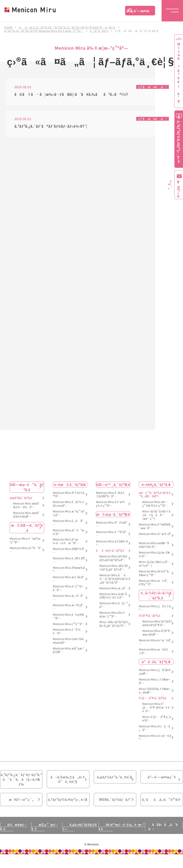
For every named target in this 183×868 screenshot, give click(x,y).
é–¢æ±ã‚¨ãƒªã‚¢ (70, 484)
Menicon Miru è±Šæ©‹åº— (112, 543)
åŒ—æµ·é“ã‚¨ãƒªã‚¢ (27, 487)
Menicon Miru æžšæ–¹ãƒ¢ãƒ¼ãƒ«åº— (154, 545)
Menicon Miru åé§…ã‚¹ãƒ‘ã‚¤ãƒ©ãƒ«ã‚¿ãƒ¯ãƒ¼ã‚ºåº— (113, 579)
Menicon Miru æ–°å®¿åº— (68, 607)
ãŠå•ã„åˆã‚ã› (162, 840)
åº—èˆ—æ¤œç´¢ (138, 12)
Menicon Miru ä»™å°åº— (25, 550)
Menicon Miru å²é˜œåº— (111, 525)
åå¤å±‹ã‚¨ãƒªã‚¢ (110, 551)
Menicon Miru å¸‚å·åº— (68, 523)
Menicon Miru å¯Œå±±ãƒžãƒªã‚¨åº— (110, 495)
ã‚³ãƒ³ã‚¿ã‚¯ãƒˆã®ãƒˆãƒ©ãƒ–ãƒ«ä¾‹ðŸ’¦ (51, 127)
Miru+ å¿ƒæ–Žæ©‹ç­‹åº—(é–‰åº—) (154, 564)
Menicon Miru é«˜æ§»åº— (155, 536)
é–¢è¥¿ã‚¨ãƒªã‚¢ (156, 484)
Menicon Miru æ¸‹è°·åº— (68, 598)
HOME (8, 27)
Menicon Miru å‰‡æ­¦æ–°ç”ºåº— (112, 615)
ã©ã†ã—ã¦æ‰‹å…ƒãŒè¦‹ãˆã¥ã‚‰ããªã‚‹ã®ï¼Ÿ (71, 95)
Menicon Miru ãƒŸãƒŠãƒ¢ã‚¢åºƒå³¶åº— (156, 624)
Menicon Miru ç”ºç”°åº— (69, 624)
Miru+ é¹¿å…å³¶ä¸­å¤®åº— (156, 719)
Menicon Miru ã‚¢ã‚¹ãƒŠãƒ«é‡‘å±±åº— (113, 596)
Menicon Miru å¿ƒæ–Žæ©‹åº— (154, 555)
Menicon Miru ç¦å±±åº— (155, 608)
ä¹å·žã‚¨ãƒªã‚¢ (156, 662)
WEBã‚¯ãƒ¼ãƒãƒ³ (115, 807)
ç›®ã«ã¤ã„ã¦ (153, 87)
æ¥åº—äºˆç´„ (21, 807)
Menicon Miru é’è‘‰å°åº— (67, 632)
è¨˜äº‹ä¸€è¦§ (99, 31)
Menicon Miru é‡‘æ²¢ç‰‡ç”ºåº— (110, 504)
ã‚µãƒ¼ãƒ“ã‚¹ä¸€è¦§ (115, 778)
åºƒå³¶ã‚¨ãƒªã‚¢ (150, 616)
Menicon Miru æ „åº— (114, 588)
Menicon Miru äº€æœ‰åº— (69, 570)
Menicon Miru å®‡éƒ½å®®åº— (68, 495)
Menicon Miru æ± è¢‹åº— (68, 579)
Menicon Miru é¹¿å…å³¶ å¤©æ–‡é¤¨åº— (156, 708)
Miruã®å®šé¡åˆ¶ (179, 73)
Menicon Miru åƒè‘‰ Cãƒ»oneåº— (68, 504)
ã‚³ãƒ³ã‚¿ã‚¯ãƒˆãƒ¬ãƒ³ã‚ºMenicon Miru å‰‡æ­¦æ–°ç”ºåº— (44, 31)
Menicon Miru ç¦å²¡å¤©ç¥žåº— (155, 672)
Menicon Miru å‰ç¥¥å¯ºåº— (68, 616)
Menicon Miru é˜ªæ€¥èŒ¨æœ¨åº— (155, 526)
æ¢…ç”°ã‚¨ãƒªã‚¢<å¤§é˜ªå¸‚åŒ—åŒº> (155, 495)
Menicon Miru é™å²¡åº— (111, 534)
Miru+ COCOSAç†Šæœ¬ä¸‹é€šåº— (154, 691)
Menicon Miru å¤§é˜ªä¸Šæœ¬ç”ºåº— (154, 573)
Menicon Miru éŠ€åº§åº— (68, 551)
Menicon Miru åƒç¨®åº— (113, 605)
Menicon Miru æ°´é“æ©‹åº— (68, 532)
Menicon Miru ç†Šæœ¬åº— (154, 682)
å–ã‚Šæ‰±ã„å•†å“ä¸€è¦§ (68, 780)
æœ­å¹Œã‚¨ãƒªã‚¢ (21, 498)
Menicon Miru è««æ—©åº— (155, 738)
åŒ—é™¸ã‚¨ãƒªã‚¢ (113, 484)
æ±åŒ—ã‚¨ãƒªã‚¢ (27, 528)
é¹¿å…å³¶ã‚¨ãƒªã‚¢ (153, 698)
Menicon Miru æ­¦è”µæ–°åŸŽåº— (69, 651)
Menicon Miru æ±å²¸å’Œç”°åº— (154, 583)
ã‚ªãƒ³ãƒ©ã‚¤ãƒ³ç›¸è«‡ (68, 810)
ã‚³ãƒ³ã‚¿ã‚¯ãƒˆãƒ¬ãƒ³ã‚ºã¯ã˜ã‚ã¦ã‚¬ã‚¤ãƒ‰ (21, 783)
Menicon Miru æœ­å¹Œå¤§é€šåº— (26, 515)
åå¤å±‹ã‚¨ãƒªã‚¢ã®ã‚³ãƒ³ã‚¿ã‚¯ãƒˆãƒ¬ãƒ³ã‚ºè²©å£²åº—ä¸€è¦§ (67, 27)
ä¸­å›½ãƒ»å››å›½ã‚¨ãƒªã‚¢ (156, 596)
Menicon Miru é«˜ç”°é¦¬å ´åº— (68, 588)
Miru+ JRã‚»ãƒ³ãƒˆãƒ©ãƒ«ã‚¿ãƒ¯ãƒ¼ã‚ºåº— (114, 624)
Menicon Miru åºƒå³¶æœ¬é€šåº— (156, 633)
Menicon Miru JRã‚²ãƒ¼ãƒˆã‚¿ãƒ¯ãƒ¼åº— (114, 568)
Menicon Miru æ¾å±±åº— (154, 652)
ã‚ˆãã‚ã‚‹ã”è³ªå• (162, 807)
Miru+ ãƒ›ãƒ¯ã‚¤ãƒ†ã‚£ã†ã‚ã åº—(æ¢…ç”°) (156, 515)
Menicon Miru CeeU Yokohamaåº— (68, 641)
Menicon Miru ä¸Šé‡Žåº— (69, 560)
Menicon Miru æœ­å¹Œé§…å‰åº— (26, 506)
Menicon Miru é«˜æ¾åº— (155, 642)
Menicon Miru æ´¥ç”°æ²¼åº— (69, 514)
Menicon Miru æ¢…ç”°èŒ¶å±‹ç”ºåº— (155, 504)
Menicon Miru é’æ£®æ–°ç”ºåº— (26, 541)
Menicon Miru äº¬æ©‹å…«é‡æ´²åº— (66, 542)
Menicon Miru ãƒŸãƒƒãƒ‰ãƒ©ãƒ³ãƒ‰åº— (113, 558)
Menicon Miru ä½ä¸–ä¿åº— (154, 728)
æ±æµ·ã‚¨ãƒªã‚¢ (113, 514)
